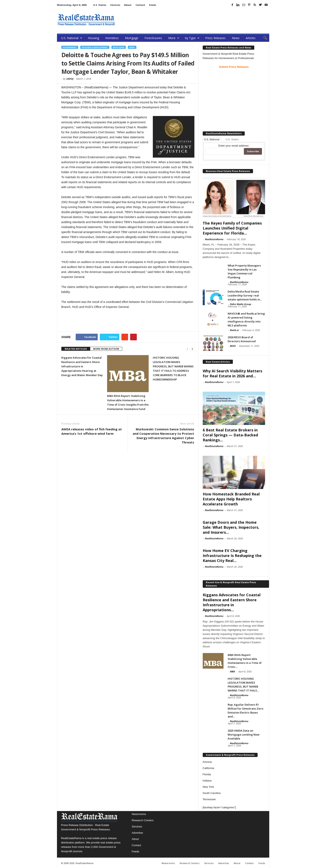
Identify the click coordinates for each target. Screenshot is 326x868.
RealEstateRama (214, 239)
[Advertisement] (194, 20)
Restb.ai (234, 330)
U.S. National (72, 38)
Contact (140, 5)
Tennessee (209, 799)
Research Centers (143, 820)
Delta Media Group (240, 304)
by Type (192, 38)
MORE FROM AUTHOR (106, 349)
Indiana (207, 781)
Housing (93, 38)
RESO (233, 346)
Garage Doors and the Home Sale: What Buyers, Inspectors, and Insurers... (231, 527)
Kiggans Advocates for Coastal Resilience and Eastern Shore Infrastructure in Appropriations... (232, 602)
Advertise (137, 833)
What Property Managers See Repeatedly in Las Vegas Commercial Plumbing (244, 271)
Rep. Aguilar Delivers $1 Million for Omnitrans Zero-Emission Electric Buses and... (246, 711)
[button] (263, 38)
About (128, 5)
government (70, 47)
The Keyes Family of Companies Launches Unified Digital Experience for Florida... (232, 228)
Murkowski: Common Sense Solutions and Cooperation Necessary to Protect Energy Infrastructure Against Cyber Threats (163, 436)
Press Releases (215, 38)
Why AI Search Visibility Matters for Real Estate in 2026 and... (232, 373)
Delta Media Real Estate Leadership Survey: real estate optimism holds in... (245, 295)
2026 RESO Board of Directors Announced (242, 339)
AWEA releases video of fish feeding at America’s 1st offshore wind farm (92, 431)
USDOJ (70, 79)
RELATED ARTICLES (76, 349)
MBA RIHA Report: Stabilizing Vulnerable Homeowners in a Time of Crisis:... (245, 661)
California (208, 768)
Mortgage (132, 38)
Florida (207, 774)
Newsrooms (139, 814)
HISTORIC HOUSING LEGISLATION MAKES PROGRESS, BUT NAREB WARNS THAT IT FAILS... (243, 685)
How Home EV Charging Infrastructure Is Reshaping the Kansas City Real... (232, 556)
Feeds (153, 5)
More (174, 38)
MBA (232, 671)
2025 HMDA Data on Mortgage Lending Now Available (244, 735)
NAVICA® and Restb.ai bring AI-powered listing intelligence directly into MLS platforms (246, 319)
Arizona (207, 762)
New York (208, 787)
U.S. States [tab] (232, 140)
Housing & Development (95, 47)
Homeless (112, 38)
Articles (251, 38)
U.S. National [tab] (212, 140)
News (236, 38)
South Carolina (212, 793)
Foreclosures (153, 38)
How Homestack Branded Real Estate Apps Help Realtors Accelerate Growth (231, 499)
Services (115, 5)
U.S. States (100, 5)
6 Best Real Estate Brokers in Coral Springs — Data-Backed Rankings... (230, 435)
